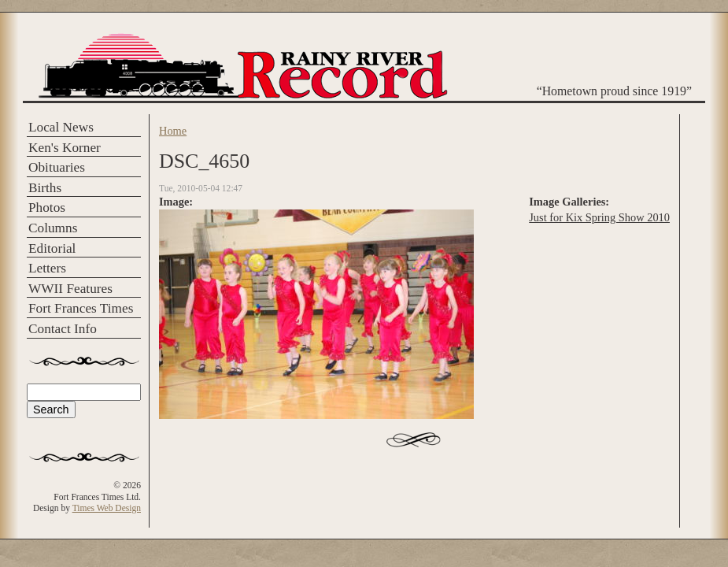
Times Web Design (107, 508)
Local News (61, 127)
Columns (53, 228)
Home (173, 131)
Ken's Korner (65, 148)
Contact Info (63, 329)
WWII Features (70, 289)
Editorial (52, 248)
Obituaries (57, 167)
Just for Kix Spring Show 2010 (599, 217)
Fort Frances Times (81, 308)
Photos (47, 208)
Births (45, 188)
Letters (47, 268)
